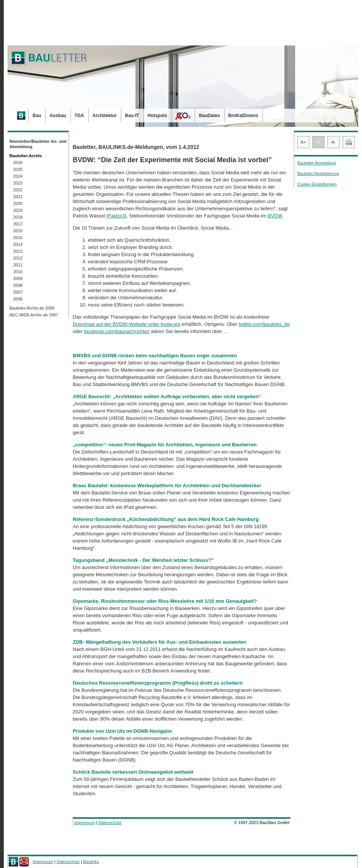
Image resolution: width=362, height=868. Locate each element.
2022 (18, 190)
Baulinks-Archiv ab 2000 (32, 308)
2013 (18, 251)
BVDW (275, 216)
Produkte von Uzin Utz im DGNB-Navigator (122, 731)
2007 (18, 292)
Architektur (105, 116)
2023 (18, 183)
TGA (79, 116)
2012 (18, 258)
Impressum (84, 823)
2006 (18, 299)
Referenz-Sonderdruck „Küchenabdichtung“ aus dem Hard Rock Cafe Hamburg (166, 519)
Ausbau (58, 116)
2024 (18, 176)
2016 (18, 231)
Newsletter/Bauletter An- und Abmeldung (38, 144)
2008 (18, 285)
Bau (37, 116)
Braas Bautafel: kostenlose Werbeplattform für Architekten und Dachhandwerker (167, 486)
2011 (18, 265)
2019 (18, 210)
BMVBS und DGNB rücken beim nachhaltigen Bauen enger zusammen (155, 356)
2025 (18, 169)
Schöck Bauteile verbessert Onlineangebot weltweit (133, 772)
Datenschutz (110, 823)
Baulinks (91, 862)
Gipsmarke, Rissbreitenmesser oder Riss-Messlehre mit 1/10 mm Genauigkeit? (165, 601)
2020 (18, 203)
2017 (18, 224)
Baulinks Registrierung (318, 174)
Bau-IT (132, 116)
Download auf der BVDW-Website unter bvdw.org (126, 324)
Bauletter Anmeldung (317, 163)
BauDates (209, 116)
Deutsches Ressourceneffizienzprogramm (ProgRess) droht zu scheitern (158, 683)
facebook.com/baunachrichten (117, 331)
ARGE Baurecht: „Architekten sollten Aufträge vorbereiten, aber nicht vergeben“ (167, 396)
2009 (18, 278)
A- (334, 142)
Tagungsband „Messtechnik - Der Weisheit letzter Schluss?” (143, 560)
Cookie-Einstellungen (317, 184)
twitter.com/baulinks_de (264, 324)
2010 (18, 272)
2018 (18, 217)
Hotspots (157, 116)
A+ (303, 142)
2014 (18, 244)
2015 (18, 238)
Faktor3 (116, 216)
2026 (18, 163)
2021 (18, 197)
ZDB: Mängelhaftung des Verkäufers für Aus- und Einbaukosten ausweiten (160, 642)
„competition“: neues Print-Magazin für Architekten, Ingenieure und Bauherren (165, 445)
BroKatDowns (243, 116)
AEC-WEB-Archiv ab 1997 (34, 315)
